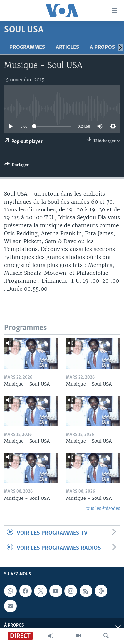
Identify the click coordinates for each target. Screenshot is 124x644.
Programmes (27, 47)
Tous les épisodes (102, 509)
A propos (102, 47)
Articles (67, 47)
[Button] (17, 166)
